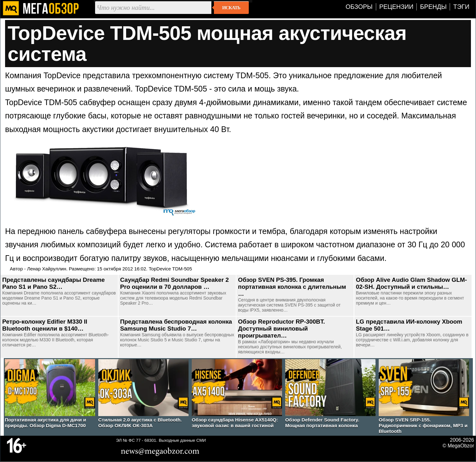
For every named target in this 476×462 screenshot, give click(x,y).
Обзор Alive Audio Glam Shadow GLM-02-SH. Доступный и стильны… (411, 283)
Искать (231, 8)
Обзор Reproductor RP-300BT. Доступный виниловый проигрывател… (281, 329)
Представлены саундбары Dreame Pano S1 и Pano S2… (54, 283)
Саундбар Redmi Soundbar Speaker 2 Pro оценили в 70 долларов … (174, 283)
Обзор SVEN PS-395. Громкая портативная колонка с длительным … (292, 287)
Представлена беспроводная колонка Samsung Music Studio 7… (176, 325)
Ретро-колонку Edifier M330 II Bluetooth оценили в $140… (45, 325)
